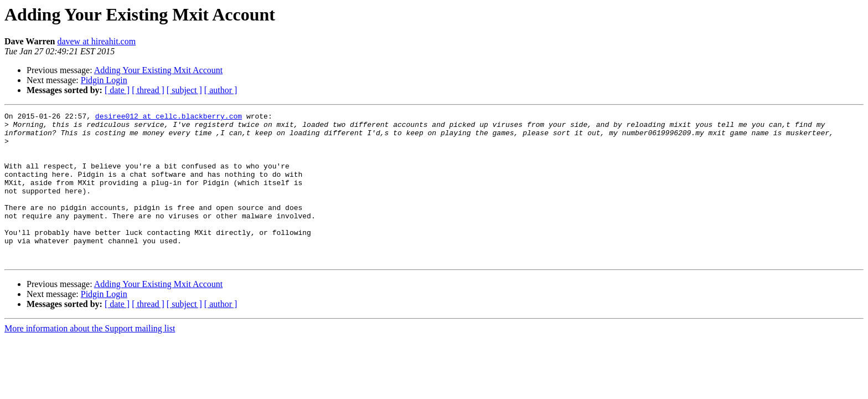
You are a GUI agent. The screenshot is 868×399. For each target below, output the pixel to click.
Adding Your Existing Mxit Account (158, 70)
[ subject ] (184, 90)
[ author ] (221, 90)
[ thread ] (148, 90)
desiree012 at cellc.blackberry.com (169, 117)
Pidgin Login (104, 80)
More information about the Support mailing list (90, 358)
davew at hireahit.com (96, 41)
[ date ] (117, 90)
